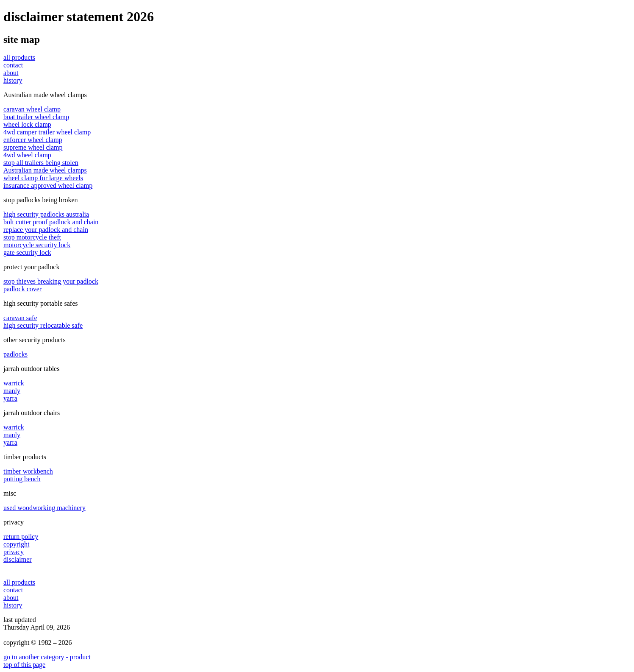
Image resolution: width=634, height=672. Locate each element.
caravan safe (20, 318)
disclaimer (18, 559)
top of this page (24, 665)
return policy (21, 537)
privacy (14, 552)
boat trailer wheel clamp (36, 117)
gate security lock (27, 252)
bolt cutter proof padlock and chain (51, 222)
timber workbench (28, 471)
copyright (16, 544)
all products (19, 57)
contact (13, 65)
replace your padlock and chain (46, 230)
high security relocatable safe (43, 325)
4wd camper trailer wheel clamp (47, 132)
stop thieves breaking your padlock (51, 281)
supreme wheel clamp (33, 147)
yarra (10, 398)
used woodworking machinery (44, 508)
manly (12, 391)
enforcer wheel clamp (33, 140)
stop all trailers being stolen (41, 163)
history (13, 80)
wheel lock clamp (27, 124)
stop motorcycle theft (32, 237)
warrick (14, 383)
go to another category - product (47, 657)
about (11, 73)
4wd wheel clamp (27, 155)
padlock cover (22, 289)
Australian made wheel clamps (45, 170)
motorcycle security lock (37, 245)
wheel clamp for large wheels (43, 178)
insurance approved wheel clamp (48, 185)
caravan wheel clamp (32, 109)
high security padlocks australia (46, 214)
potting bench (22, 479)
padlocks (15, 354)
